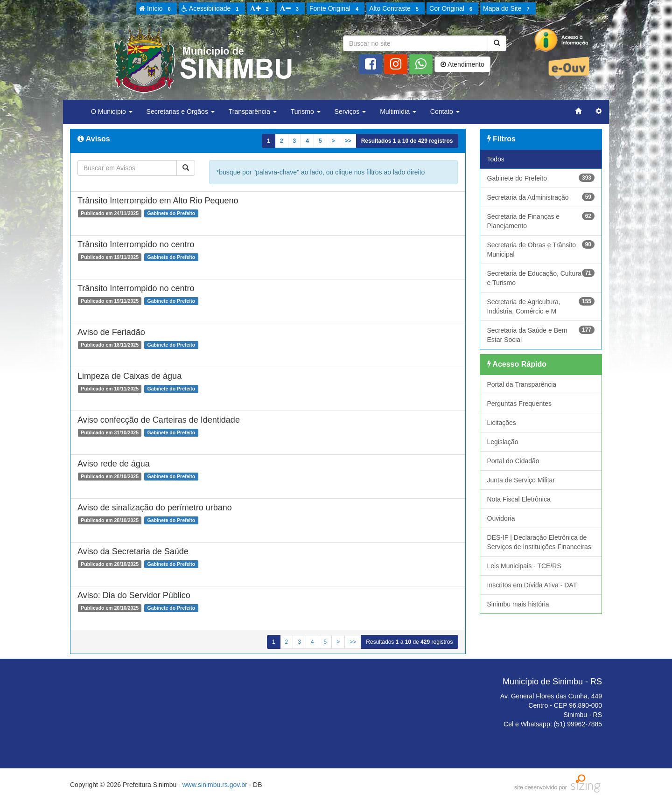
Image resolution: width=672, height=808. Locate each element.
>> (348, 141)
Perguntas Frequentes (520, 404)
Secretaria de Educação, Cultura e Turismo (541, 278)
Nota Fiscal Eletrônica (519, 499)
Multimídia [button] (398, 111)
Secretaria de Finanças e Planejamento (541, 221)
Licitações (502, 423)
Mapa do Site (508, 9)
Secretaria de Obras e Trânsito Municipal (541, 249)
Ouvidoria (501, 518)
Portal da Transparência (522, 384)
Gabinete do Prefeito (541, 178)
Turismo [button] (306, 111)
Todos (496, 159)
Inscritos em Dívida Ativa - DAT (532, 585)
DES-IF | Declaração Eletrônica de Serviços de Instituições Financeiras (539, 542)
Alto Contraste (395, 9)
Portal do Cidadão (513, 461)
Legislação (503, 442)
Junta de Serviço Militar (521, 480)
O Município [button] (112, 111)
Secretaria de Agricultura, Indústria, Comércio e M (541, 306)
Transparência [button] (253, 111)
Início (156, 9)
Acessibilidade (212, 9)
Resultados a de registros (407, 141)
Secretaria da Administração (541, 197)
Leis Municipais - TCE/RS (524, 566)
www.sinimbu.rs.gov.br (215, 785)
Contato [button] (445, 111)
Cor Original (452, 9)
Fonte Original (335, 9)
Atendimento (462, 64)
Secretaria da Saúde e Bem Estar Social (541, 334)
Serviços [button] (350, 111)
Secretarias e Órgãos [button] (181, 111)
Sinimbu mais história (518, 604)
